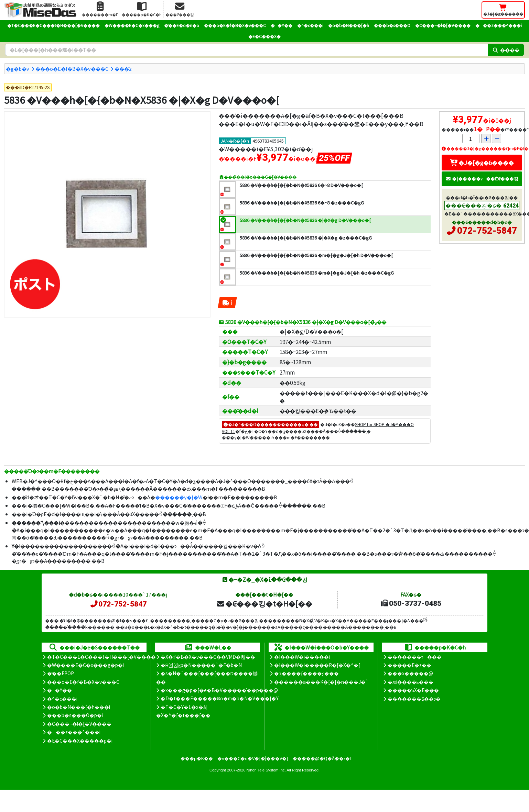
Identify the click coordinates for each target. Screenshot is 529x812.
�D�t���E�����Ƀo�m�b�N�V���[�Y (220, 698)
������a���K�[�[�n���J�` (321, 682)
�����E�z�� (409, 665)
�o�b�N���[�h (349, 25)
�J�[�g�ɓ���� (482, 163)
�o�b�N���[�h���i (79, 707)
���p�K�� (197, 758)
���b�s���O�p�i (75, 715)
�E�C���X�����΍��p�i (80, 741)
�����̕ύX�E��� (413, 690)
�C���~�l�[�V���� (443, 25)
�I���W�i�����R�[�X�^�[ (317, 665)
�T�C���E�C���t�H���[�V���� (53, 25)
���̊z (123, 69)
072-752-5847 (487, 231)
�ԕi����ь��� (411, 682)
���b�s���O (392, 25)
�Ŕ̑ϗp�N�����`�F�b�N (201, 665)
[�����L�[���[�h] (247, 50)
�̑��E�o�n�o (182, 25)
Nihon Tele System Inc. (266, 770)
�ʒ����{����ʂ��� (306, 673)
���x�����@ (410, 673)
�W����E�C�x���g (132, 25)
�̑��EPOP (61, 673)
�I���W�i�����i (302, 657)
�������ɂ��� (415, 657)
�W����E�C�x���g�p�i (85, 665)
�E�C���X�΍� (264, 36)
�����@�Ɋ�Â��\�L (322, 758)
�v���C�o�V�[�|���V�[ (253, 758)
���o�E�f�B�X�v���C (235, 25)
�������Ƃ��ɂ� (414, 699)
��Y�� (282, 25)
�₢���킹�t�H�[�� (264, 603)
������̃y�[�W (179, 497)
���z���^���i (499, 25)
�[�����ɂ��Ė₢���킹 (482, 179)
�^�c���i (310, 25)
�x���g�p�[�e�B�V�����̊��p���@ (219, 690)
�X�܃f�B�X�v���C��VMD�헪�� (208, 657)
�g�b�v (18, 69)
